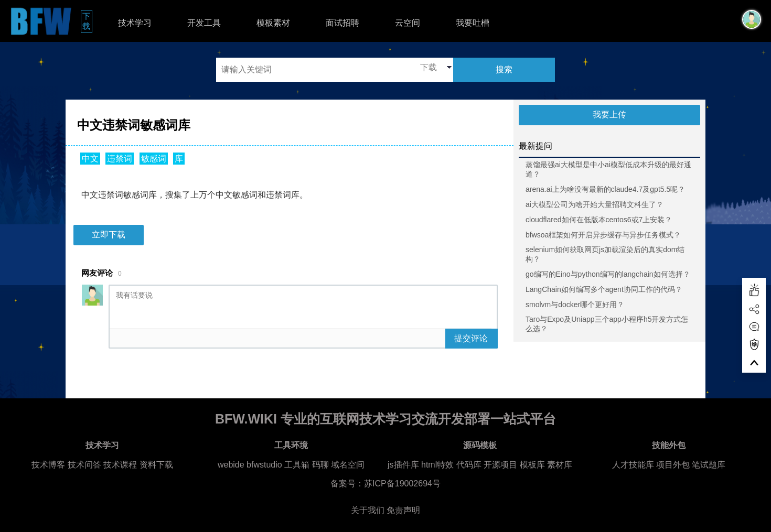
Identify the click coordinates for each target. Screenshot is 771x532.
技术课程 (120, 465)
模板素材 (273, 23)
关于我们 (368, 510)
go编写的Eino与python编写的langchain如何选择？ (608, 274)
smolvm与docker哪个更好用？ (575, 305)
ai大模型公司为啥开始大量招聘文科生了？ (595, 204)
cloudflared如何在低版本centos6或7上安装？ (599, 220)
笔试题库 (709, 465)
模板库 (532, 465)
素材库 (560, 465)
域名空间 (348, 465)
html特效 (437, 465)
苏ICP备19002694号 (402, 484)
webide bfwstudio (251, 465)
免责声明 (403, 510)
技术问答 (84, 465)
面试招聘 (342, 23)
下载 (87, 21)
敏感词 (154, 159)
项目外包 (673, 465)
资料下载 (156, 465)
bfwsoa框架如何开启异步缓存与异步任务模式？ (603, 235)
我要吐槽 (473, 23)
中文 (90, 159)
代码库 (469, 465)
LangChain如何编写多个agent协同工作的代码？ (604, 289)
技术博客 (48, 465)
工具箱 (297, 465)
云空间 (408, 23)
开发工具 (204, 23)
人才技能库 (633, 465)
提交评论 (471, 338)
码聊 (320, 465)
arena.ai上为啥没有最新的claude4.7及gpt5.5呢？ (605, 189)
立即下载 (109, 235)
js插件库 (403, 465)
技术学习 (135, 23)
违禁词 (120, 159)
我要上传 (609, 115)
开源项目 (500, 465)
